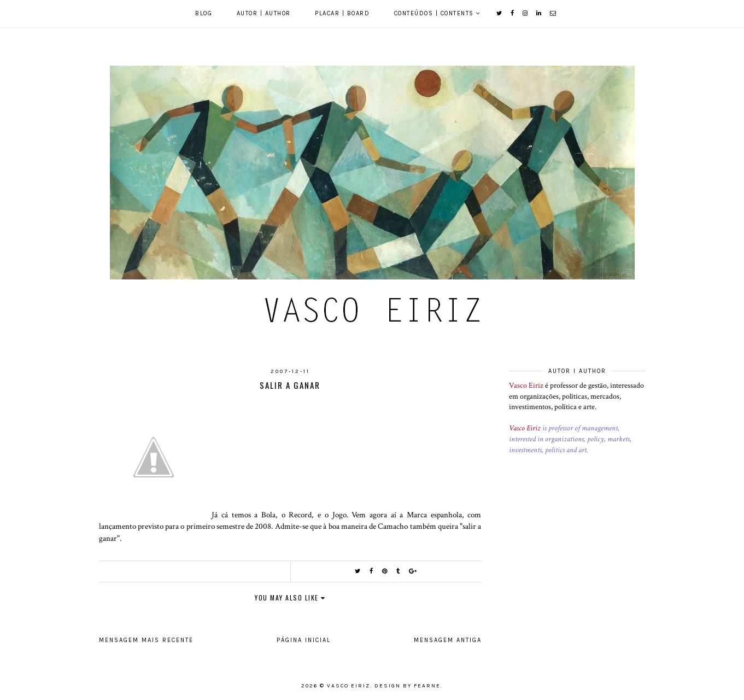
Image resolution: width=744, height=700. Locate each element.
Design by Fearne (408, 686)
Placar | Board (342, 13)
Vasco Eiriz (526, 386)
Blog (204, 13)
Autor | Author (264, 13)
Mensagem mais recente (146, 640)
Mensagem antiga (448, 640)
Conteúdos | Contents (434, 13)
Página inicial (304, 640)
